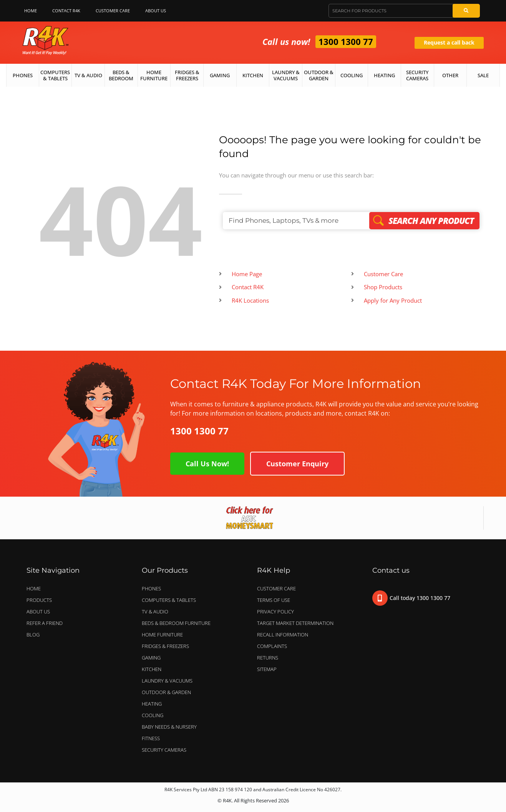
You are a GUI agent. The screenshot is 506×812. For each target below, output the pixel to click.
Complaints (272, 646)
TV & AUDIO (157, 611)
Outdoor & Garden (319, 75)
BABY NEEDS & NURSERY (169, 727)
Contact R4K (66, 11)
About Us (158, 11)
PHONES (153, 588)
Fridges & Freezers (187, 75)
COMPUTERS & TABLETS (171, 600)
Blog (33, 635)
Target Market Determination (295, 623)
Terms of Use (274, 600)
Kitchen (253, 75)
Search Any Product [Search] (424, 220)
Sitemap (267, 669)
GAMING (151, 658)
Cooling (352, 75)
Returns (268, 658)
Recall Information (283, 635)
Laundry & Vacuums (286, 75)
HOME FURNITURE (162, 635)
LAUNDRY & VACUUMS (169, 681)
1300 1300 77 (346, 41)
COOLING (153, 715)
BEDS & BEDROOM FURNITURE (178, 623)
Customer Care (113, 11)
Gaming (220, 75)
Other (450, 75)
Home (31, 11)
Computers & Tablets (55, 75)
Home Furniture (154, 75)
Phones (23, 75)
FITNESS (151, 738)
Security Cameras (417, 75)
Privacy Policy (275, 611)
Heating (384, 75)
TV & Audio (88, 75)
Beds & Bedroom (121, 75)
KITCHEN (152, 669)
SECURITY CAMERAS (164, 750)
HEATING (152, 704)
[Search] (466, 11)
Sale (483, 75)
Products (39, 600)
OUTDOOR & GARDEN (168, 692)
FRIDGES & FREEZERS (165, 646)
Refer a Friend (45, 623)
